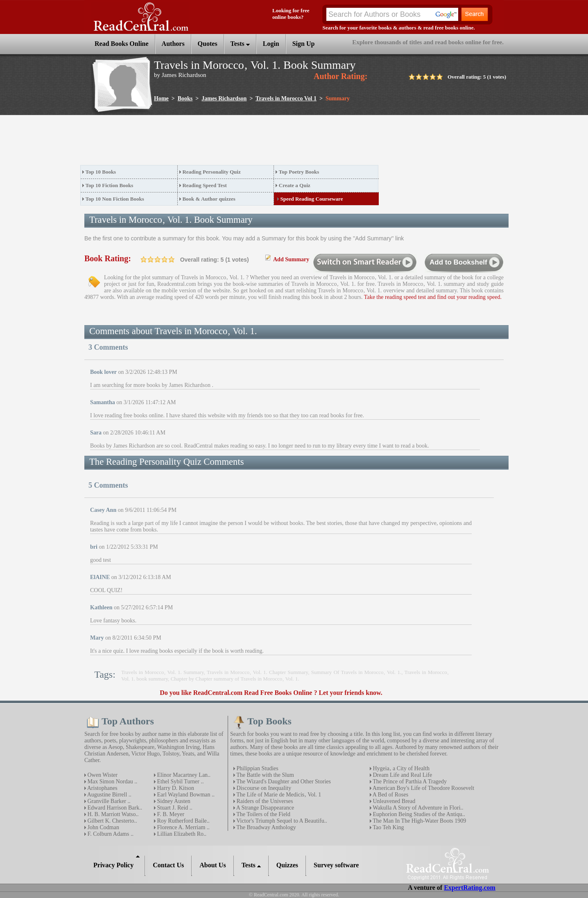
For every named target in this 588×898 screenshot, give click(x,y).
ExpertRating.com (470, 888)
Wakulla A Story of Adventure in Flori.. (417, 808)
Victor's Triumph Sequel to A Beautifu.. (281, 821)
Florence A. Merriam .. (183, 827)
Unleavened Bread (393, 801)
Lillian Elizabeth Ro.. (181, 834)
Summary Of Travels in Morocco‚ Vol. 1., (358, 672)
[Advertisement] (229, 143)
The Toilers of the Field (263, 814)
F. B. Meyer (170, 814)
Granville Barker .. (108, 801)
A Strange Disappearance (265, 808)
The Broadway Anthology (266, 827)
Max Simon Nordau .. (112, 782)
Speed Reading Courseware (312, 199)
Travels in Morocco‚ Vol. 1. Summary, (164, 672)
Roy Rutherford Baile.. (183, 821)
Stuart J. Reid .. (174, 808)
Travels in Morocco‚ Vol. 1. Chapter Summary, (259, 672)
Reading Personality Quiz (211, 172)
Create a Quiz (295, 185)
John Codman (103, 827)
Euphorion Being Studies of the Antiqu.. (418, 814)
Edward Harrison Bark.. (114, 808)
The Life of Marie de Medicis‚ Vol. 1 (278, 795)
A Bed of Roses (390, 795)
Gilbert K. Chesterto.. (111, 821)
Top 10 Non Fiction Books (115, 199)
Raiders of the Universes (264, 801)
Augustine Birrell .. (109, 795)
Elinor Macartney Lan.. (183, 775)
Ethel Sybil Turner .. (180, 782)
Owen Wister (102, 775)
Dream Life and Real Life (402, 775)
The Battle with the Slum (265, 775)
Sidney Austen (173, 801)
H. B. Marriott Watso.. (112, 814)
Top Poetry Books (299, 172)
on (144, 259)
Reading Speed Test (204, 185)
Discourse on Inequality (263, 788)
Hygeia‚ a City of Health (400, 768)
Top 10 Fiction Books (110, 185)
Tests (240, 44)
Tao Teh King (388, 827)
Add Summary (291, 259)
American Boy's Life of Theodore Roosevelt (423, 788)
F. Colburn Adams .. (110, 834)
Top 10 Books (101, 172)
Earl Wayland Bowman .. (185, 795)
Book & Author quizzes (209, 199)
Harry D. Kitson (175, 788)
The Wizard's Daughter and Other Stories (283, 782)
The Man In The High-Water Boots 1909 (419, 821)
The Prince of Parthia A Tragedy (409, 782)
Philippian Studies (257, 768)
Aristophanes (102, 788)
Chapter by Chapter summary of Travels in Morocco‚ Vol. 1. (235, 679)
